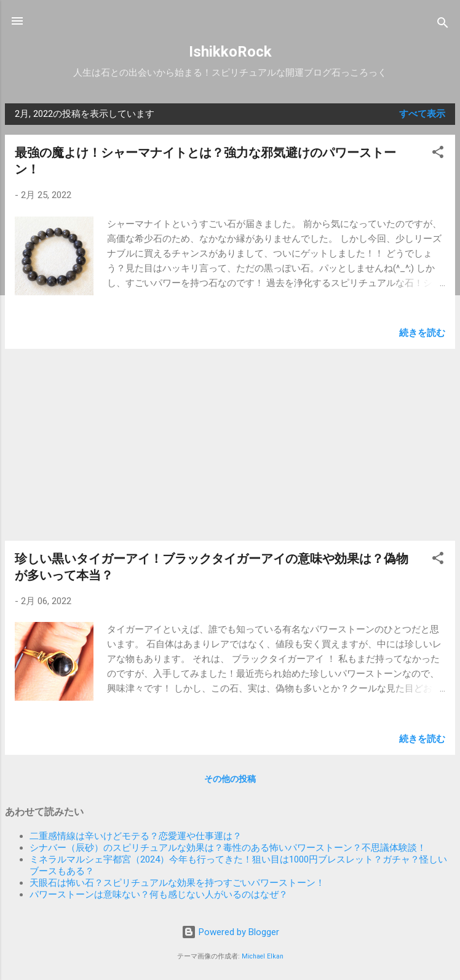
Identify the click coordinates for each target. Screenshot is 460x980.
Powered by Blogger (230, 932)
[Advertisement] (230, 445)
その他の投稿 (230, 779)
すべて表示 (422, 114)
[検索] (443, 25)
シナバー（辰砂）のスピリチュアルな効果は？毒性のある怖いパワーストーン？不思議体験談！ (228, 848)
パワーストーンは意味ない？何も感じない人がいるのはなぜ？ (159, 894)
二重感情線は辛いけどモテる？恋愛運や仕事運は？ (136, 836)
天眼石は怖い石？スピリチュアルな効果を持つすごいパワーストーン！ (177, 883)
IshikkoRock (230, 52)
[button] (438, 154)
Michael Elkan (263, 956)
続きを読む (422, 333)
